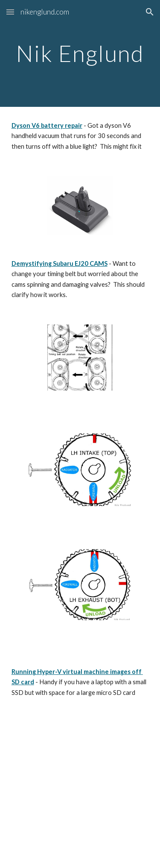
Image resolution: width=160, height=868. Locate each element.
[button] (10, 12)
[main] (80, 53)
